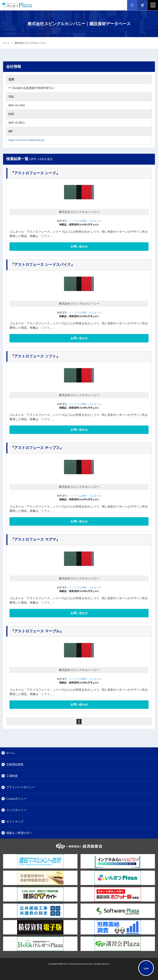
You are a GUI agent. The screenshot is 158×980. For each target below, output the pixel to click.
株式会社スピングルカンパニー (79, 212)
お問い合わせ (79, 247)
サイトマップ (15, 822)
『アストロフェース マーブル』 (37, 631)
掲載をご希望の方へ (19, 833)
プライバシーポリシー (21, 787)
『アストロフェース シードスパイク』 (43, 265)
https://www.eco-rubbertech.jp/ (26, 140)
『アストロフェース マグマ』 (35, 539)
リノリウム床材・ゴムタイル (85, 221)
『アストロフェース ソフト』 (35, 356)
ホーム (6, 43)
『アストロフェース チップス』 (37, 448)
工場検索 (12, 776)
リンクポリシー (16, 810)
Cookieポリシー (16, 799)
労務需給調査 (15, 764)
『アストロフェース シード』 (35, 173)
